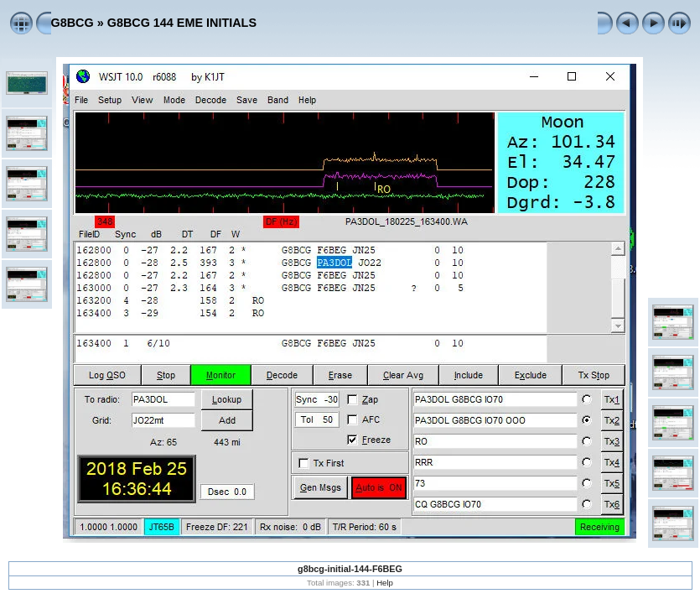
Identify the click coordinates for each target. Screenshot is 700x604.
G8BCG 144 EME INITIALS (182, 23)
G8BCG (73, 23)
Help (385, 583)
